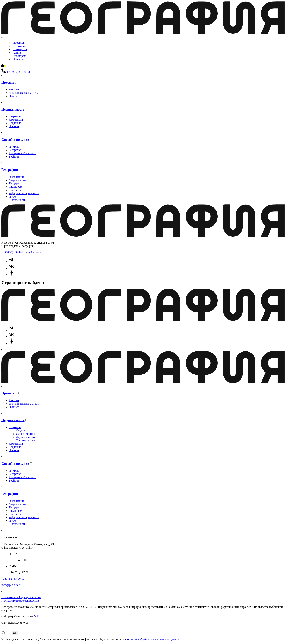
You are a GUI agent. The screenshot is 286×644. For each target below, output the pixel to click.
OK (15, 633)
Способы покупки (15, 140)
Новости (18, 59)
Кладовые (15, 123)
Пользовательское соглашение (20, 601)
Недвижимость (13, 109)
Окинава (14, 96)
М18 (37, 616)
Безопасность (17, 200)
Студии (21, 430)
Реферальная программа (24, 193)
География (10, 170)
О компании (16, 177)
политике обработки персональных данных (154, 639)
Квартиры (19, 46)
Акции (17, 53)
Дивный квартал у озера (24, 93)
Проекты (18, 43)
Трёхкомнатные (26, 440)
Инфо (12, 197)
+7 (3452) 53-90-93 (13, 252)
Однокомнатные (26, 434)
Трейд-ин (15, 157)
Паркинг (14, 126)
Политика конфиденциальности (21, 597)
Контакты (15, 190)
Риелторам (19, 56)
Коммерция (20, 49)
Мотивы (14, 89)
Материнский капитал (22, 153)
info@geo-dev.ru (34, 252)
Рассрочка (15, 150)
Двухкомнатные (26, 437)
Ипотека (14, 147)
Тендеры (14, 183)
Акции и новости (19, 180)
